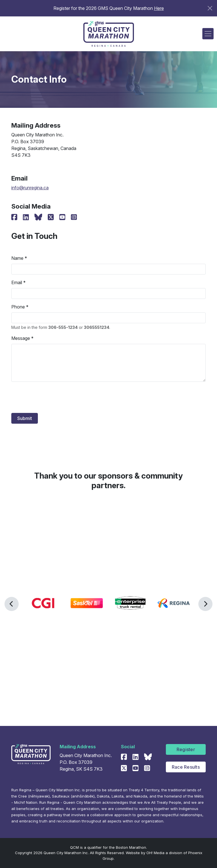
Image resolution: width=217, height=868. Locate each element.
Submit (25, 418)
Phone (18, 307)
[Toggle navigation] (208, 34)
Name (17, 258)
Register (186, 749)
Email (17, 282)
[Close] (210, 8)
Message (21, 338)
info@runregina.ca (30, 188)
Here (159, 8)
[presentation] (54, 397)
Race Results (186, 767)
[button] (12, 604)
